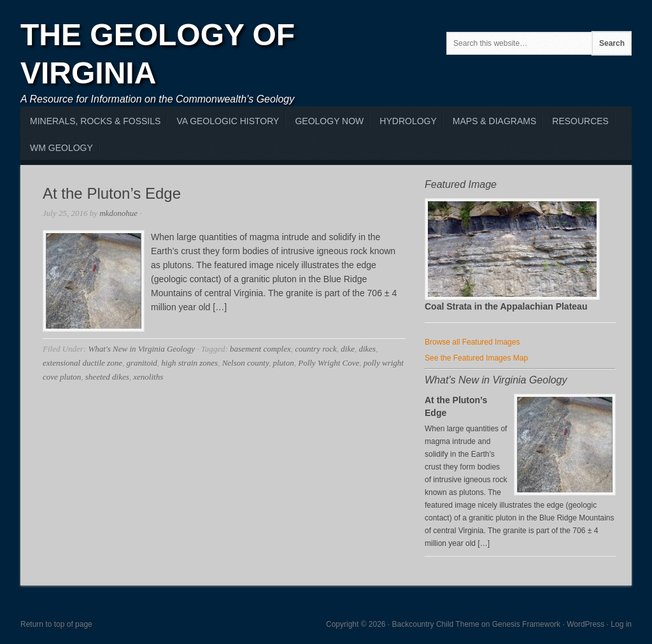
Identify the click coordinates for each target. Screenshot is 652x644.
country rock (316, 349)
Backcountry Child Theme (436, 624)
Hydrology (408, 121)
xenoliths (148, 377)
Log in (621, 624)
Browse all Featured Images (472, 342)
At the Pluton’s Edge (112, 193)
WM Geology (61, 148)
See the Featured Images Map (476, 358)
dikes (367, 349)
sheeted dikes (107, 377)
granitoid (141, 363)
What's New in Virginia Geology (141, 349)
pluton (283, 363)
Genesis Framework (526, 624)
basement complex (260, 349)
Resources (580, 121)
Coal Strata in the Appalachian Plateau (506, 306)
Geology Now (329, 121)
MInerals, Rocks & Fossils (95, 121)
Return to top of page (56, 624)
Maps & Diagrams (494, 121)
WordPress (585, 624)
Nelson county (245, 363)
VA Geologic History (228, 121)
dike (348, 349)
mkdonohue (118, 213)
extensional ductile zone (82, 363)
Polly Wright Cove (329, 363)
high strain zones (189, 363)
